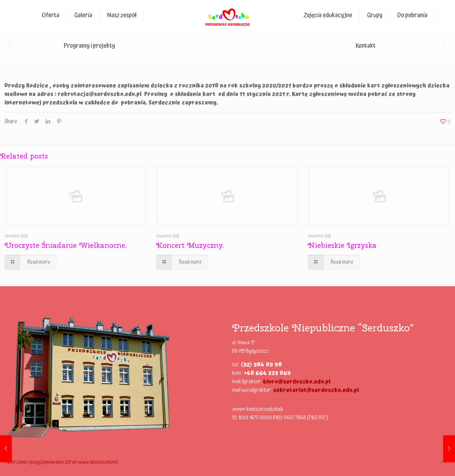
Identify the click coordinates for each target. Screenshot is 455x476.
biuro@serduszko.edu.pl (297, 382)
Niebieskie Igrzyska (342, 245)
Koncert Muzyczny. (190, 245)
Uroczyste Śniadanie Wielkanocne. (65, 245)
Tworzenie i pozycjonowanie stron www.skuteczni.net (61, 462)
